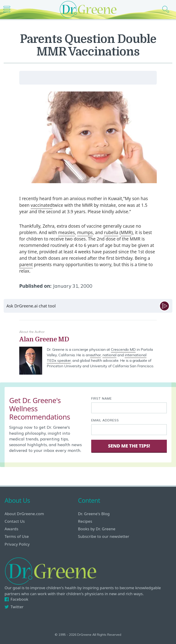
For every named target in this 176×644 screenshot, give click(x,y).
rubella (111, 232)
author (95, 355)
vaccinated (42, 205)
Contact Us (15, 521)
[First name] (129, 408)
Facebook (16, 599)
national (109, 355)
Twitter (14, 607)
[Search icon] (167, 9)
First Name (102, 398)
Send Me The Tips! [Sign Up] (129, 446)
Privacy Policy (17, 544)
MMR (126, 232)
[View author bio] (88, 339)
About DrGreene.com (24, 514)
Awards (11, 529)
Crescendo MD (123, 349)
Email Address (105, 420)
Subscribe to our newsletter (104, 536)
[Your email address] (129, 430)
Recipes (85, 521)
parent (26, 265)
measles (67, 232)
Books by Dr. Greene (97, 529)
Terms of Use (17, 536)
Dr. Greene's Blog (94, 514)
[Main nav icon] (9, 9)
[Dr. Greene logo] (88, 9)
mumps (85, 232)
